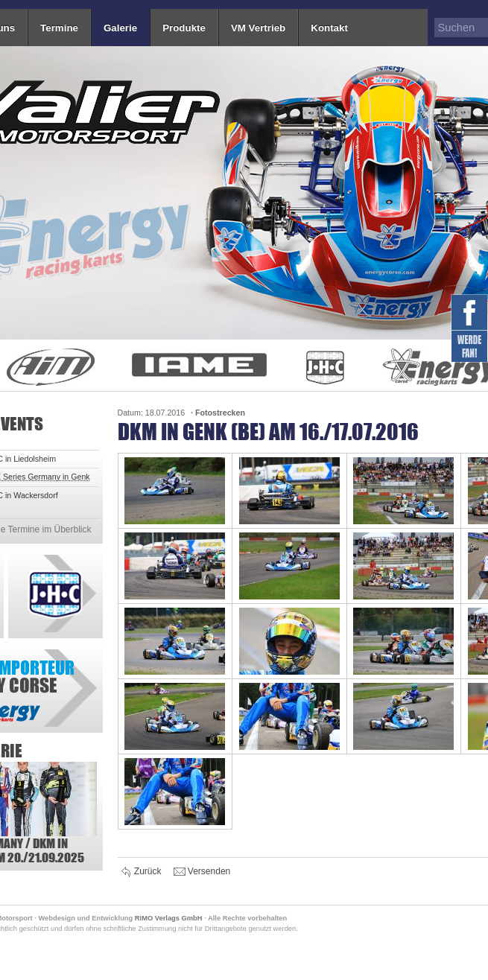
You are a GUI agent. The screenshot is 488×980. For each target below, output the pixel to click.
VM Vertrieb (258, 28)
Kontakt (329, 28)
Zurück (142, 872)
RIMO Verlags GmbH (169, 918)
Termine (59, 28)
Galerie (120, 28)
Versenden (202, 872)
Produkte (184, 28)
